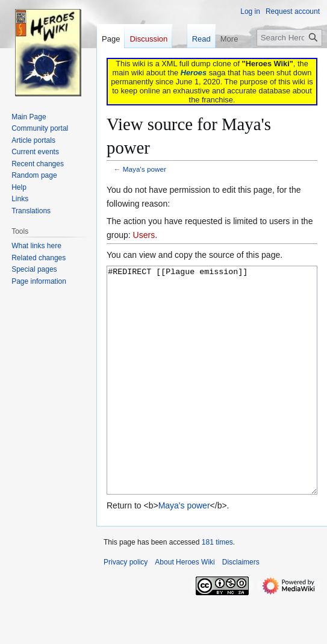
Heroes (194, 73)
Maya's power (145, 169)
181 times (217, 587)
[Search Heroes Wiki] (289, 38)
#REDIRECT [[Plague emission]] (212, 403)
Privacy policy (126, 607)
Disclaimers (241, 607)
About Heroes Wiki (185, 607)
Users (144, 235)
